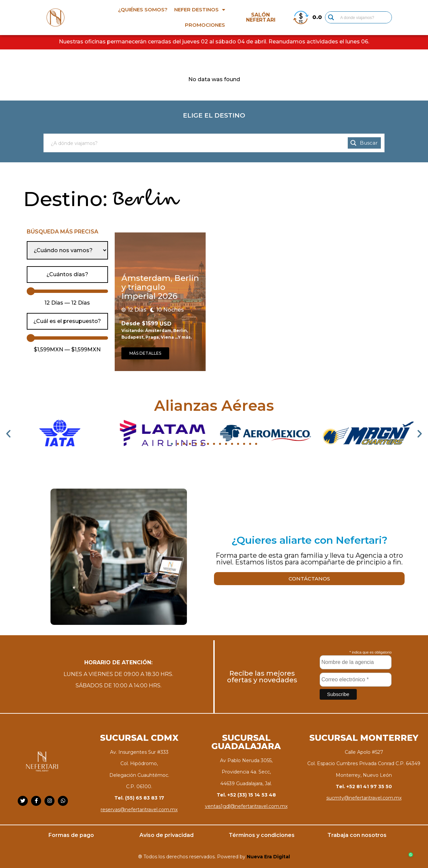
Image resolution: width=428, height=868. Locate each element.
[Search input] (364, 17)
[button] (8, 434)
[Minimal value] (67, 291)
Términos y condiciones (262, 835)
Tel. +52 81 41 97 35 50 (364, 787)
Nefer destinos (200, 10)
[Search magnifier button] (331, 17)
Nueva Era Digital (268, 857)
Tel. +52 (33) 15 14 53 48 (246, 795)
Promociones (205, 25)
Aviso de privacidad (167, 835)
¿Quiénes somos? (143, 10)
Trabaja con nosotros (357, 835)
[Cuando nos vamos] (67, 250)
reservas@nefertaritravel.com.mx (139, 810)
